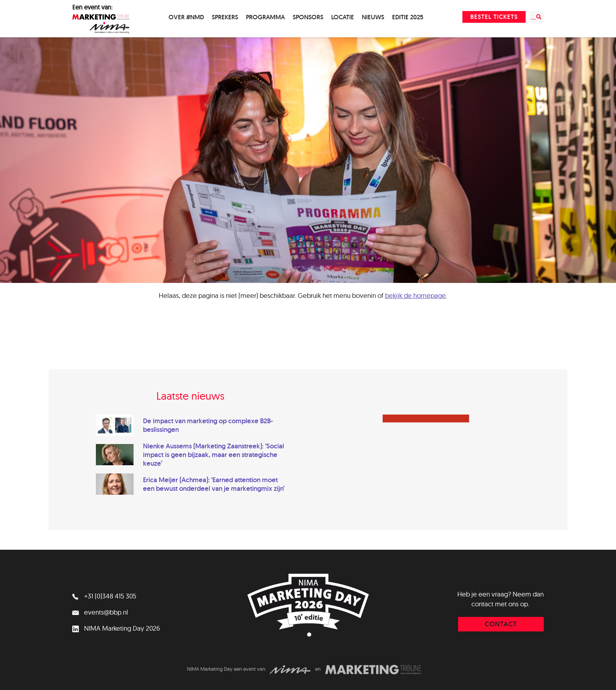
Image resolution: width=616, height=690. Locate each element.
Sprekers (225, 17)
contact (501, 624)
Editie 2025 (408, 17)
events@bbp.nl (100, 612)
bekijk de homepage (415, 295)
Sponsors (308, 17)
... (536, 17)
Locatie (343, 17)
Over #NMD (186, 17)
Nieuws (373, 17)
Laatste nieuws (190, 396)
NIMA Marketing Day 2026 (116, 628)
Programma (265, 17)
